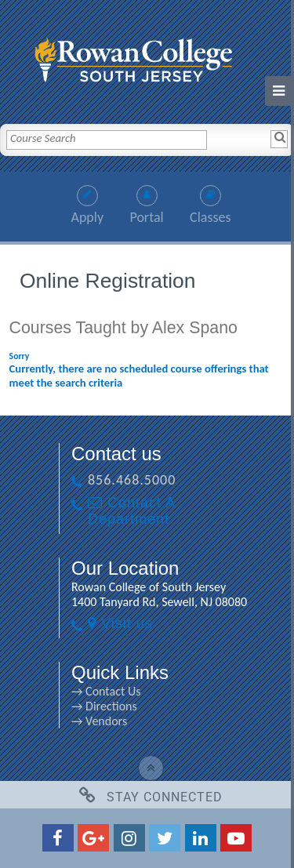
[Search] (279, 139)
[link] (147, 56)
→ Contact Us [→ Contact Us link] (106, 691)
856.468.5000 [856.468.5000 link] (132, 480)
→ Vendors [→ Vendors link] (99, 721)
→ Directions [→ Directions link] (104, 706)
